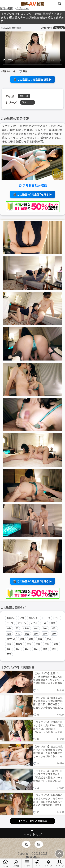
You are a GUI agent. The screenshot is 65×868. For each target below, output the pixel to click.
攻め (36, 633)
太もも (26, 628)
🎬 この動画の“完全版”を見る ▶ (32, 194)
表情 (56, 644)
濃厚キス (11, 639)
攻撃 (54, 633)
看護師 (19, 644)
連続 (45, 649)
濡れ (22, 639)
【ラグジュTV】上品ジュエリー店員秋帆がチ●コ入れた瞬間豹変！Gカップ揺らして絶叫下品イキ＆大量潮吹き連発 (49, 678)
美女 (36, 649)
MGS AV (59, 28)
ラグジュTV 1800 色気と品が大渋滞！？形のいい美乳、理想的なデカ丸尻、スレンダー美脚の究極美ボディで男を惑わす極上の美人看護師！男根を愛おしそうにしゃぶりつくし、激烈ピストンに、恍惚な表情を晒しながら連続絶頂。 (32, 134)
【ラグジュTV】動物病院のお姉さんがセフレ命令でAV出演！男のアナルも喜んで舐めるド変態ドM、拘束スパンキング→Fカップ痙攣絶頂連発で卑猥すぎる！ (49, 800)
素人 (27, 649)
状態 (9, 644)
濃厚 (45, 633)
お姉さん (11, 618)
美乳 (9, 649)
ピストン (22, 623)
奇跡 (9, 628)
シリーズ (49, 863)
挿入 (54, 628)
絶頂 (54, 649)
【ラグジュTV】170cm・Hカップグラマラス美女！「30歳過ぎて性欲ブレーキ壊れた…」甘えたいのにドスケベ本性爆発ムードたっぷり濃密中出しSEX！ (48, 776)
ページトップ (32, 835)
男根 (31, 639)
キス (22, 618)
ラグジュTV (27, 102)
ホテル (34, 623)
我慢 (9, 633)
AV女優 (16, 863)
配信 (9, 654)
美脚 (38, 644)
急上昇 (38, 863)
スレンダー (34, 618)
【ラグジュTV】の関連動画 (33, 821)
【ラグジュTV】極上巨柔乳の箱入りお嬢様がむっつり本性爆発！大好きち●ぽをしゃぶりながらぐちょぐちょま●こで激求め (48, 751)
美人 (18, 649)
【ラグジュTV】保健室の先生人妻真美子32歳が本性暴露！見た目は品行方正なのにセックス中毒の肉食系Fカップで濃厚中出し (48, 702)
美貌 (47, 644)
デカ (57, 618)
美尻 (29, 644)
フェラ (10, 623)
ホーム (5, 863)
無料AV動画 (32, 857)
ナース (47, 618)
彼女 (45, 628)
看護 (40, 639)
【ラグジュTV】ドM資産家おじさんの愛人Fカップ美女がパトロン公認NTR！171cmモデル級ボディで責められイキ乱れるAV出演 (49, 727)
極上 (49, 639)
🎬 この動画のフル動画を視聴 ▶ (32, 79)
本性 (18, 633)
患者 (27, 633)
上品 (44, 623)
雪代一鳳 (24, 96)
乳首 (53, 623)
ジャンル (27, 863)
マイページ (59, 863)
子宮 (36, 628)
